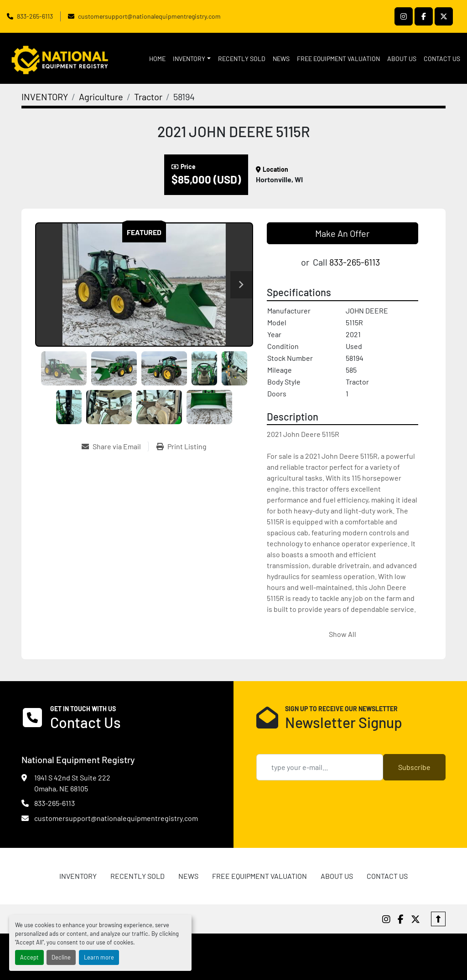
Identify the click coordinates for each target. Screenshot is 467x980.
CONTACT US (442, 59)
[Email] (320, 767)
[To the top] (438, 919)
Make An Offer (342, 233)
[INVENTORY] (45, 97)
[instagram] (404, 16)
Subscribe (414, 767)
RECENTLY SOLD (242, 59)
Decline (61, 957)
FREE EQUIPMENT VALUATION (338, 59)
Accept (29, 957)
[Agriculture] (101, 97)
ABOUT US (402, 59)
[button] (192, 59)
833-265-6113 (35, 16)
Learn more (99, 957)
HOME (157, 59)
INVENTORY (189, 59)
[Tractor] (148, 97)
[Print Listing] (182, 446)
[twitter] (444, 16)
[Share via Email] (115, 446)
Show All (342, 634)
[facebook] (424, 16)
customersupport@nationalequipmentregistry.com (149, 16)
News (281, 59)
